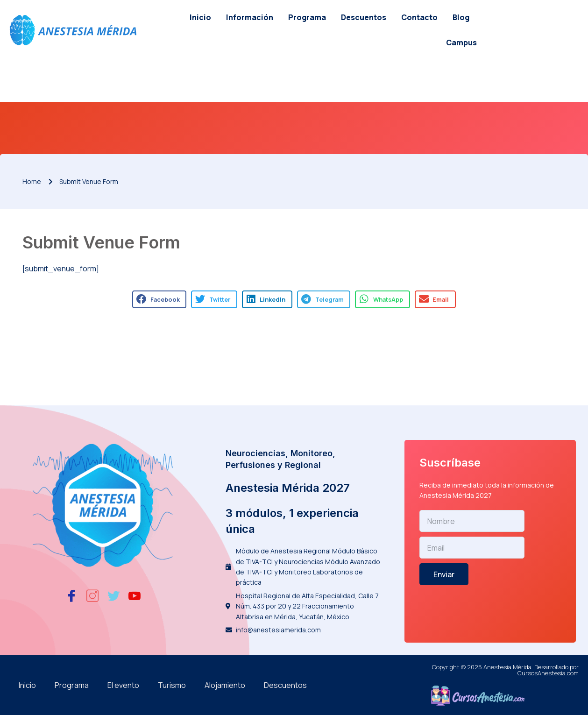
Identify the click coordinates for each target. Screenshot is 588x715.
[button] (159, 299)
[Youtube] (135, 595)
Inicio (200, 17)
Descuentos (364, 17)
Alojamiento (225, 685)
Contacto (419, 17)
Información (250, 17)
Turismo (172, 685)
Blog (461, 17)
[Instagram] (92, 595)
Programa (307, 17)
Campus (461, 42)
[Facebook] (71, 595)
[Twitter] (113, 595)
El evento (123, 685)
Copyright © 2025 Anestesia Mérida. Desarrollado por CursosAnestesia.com (505, 670)
